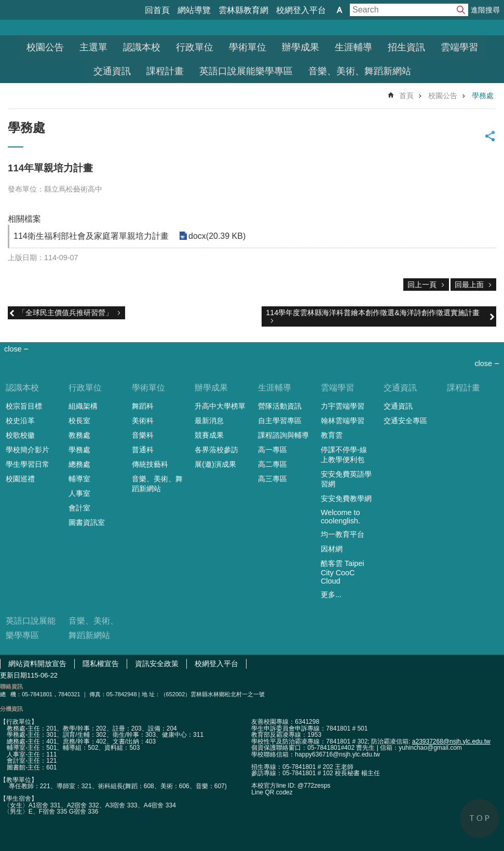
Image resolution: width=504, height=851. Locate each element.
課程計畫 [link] (165, 71)
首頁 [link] (406, 96)
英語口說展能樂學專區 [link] (246, 71)
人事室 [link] (79, 493)
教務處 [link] (79, 435)
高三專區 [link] (273, 479)
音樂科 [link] (143, 435)
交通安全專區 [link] (405, 421)
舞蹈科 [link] (143, 406)
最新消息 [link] (209, 421)
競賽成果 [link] (209, 435)
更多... (331, 595)
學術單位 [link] (248, 47)
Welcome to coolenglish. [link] (340, 517)
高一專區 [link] (273, 450)
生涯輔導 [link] (353, 47)
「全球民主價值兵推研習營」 (65, 313)
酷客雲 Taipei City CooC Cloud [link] (343, 572)
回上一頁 (422, 285)
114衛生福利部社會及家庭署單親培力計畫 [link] (91, 236)
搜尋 (461, 10)
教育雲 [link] (332, 435)
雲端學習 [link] (459, 47)
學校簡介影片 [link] (28, 450)
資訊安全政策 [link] (157, 664)
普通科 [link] (143, 450)
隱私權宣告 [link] (101, 664)
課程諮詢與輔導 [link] (283, 435)
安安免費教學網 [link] (346, 498)
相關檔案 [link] (24, 219)
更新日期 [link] (13, 675)
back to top (479, 819)
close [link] (13, 349)
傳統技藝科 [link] (150, 464)
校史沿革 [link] (20, 421)
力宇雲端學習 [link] (343, 406)
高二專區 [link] (273, 464)
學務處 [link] (483, 96)
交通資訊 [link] (112, 71)
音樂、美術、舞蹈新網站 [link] (360, 71)
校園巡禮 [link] (20, 479)
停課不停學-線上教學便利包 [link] (344, 455)
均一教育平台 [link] (343, 534)
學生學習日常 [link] (28, 464)
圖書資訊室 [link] (87, 522)
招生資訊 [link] (406, 47)
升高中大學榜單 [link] (220, 406)
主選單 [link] (93, 47)
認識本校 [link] (142, 47)
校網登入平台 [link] (301, 10)
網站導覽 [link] (194, 10)
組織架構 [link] (83, 406)
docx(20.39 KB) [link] (217, 236)
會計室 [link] (79, 508)
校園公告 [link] (45, 47)
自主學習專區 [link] (280, 421)
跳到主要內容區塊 (5, 5)
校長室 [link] (79, 421)
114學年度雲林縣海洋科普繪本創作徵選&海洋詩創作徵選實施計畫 (373, 313)
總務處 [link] (79, 464)
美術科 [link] (143, 421)
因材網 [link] (332, 549)
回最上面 (469, 285)
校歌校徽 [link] (20, 435)
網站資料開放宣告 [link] (37, 664)
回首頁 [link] (157, 10)
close (483, 363)
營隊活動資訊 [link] (280, 406)
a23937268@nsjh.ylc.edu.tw (451, 741)
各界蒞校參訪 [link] (216, 450)
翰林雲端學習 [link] (343, 421)
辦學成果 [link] (301, 47)
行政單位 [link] (195, 47)
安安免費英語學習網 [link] (346, 479)
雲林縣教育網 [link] (243, 10)
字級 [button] (339, 10)
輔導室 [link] (79, 479)
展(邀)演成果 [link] (215, 464)
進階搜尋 (485, 10)
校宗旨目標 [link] (24, 406)
